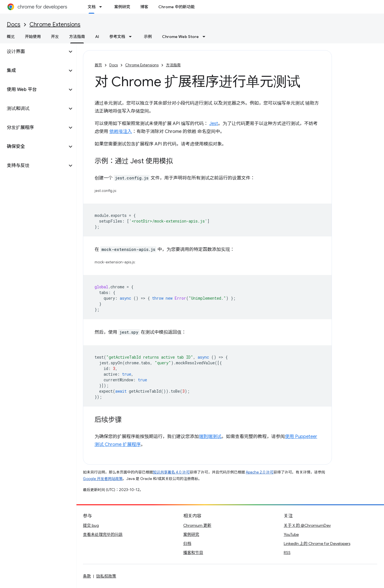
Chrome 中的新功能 (176, 7)
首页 (98, 65)
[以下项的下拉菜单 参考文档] (132, 37)
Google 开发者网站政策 (103, 479)
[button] (34, 52)
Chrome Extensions (55, 25)
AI (97, 37)
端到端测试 (210, 437)
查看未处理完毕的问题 (103, 534)
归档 (187, 543)
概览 (11, 37)
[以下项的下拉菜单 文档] (102, 7)
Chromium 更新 (197, 525)
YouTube (291, 534)
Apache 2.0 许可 (260, 472)
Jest (214, 124)
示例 (148, 37)
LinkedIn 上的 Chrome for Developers (317, 543)
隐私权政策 (106, 576)
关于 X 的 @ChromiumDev (307, 525)
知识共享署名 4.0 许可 (171, 472)
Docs (14, 25)
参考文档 (117, 37)
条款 (87, 576)
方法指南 (173, 65)
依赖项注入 (121, 132)
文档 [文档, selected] (91, 7)
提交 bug (91, 525)
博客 (144, 7)
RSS (287, 553)
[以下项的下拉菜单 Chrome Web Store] (206, 37)
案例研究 (122, 7)
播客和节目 (193, 553)
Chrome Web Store (180, 37)
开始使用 (33, 37)
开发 (55, 37)
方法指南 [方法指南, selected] (77, 37)
